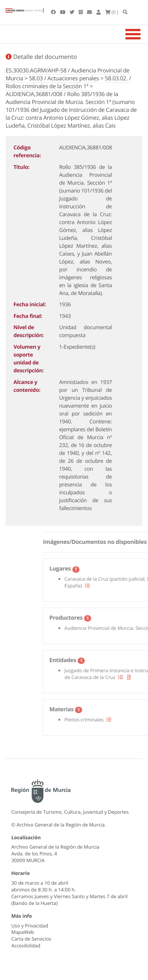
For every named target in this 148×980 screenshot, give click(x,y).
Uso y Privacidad (30, 926)
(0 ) (112, 12)
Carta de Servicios (31, 939)
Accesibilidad (26, 945)
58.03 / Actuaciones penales (64, 78)
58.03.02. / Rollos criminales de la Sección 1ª (68, 82)
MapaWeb (23, 932)
